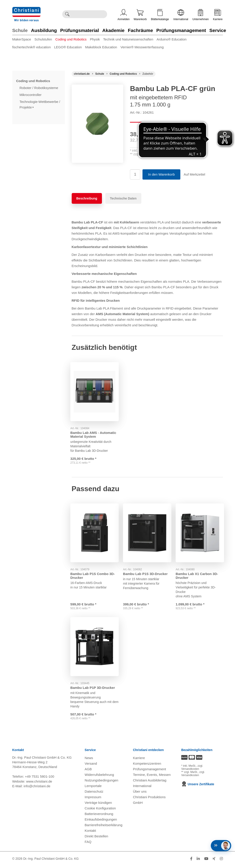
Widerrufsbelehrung (99, 777)
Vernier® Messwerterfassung (142, 47)
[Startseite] (82, 74)
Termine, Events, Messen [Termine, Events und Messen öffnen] (152, 777)
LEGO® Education (68, 47)
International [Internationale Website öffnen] (181, 15)
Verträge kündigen (98, 805)
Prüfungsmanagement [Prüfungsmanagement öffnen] (149, 771)
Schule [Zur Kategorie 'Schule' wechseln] (20, 30)
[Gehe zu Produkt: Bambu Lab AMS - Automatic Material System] (95, 390)
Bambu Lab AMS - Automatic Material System (95, 431)
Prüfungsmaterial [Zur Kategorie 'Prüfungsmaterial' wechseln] (80, 30)
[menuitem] (23, 40)
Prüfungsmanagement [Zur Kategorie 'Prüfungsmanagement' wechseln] (181, 30)
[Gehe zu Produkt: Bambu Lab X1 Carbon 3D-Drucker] (200, 532)
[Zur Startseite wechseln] (26, 10)
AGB (88, 771)
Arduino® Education (172, 39)
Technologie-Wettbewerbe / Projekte (40, 104)
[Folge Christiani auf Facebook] (191, 861)
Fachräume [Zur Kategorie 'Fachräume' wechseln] (140, 30)
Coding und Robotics (71, 39)
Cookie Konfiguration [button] (100, 810)
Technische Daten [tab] (123, 198)
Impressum (93, 799)
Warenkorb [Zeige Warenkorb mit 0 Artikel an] (140, 15)
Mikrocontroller (31, 95)
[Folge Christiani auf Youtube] (206, 861)
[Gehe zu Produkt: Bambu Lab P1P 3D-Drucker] (95, 646)
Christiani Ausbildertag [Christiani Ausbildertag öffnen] (150, 782)
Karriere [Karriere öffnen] (218, 15)
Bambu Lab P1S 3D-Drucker (147, 571)
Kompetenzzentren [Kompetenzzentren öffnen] (147, 765)
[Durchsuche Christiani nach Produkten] (89, 14)
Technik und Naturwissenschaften (128, 39)
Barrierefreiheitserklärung (103, 827)
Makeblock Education (101, 47)
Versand (91, 765)
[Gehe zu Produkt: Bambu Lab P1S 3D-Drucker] (147, 532)
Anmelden (124, 15)
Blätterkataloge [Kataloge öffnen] (160, 15)
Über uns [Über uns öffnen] (140, 793)
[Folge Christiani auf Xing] (214, 861)
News (89, 760)
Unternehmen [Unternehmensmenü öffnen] (201, 15)
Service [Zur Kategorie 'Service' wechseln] (218, 30)
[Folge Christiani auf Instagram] (221, 861)
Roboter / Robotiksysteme (39, 88)
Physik (95, 39)
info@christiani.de (37, 788)
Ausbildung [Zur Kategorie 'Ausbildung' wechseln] (44, 30)
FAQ (88, 844)
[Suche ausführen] (67, 14)
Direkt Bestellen (96, 838)
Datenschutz (94, 793)
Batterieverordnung (99, 816)
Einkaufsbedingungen (101, 821)
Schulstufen (43, 39)
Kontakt (90, 833)
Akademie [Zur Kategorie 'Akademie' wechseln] (113, 30)
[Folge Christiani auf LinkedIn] (198, 861)
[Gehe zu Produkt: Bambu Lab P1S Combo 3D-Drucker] (95, 532)
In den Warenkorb (161, 174)
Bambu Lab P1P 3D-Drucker (94, 686)
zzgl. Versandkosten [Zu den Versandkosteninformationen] (192, 770)
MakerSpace (22, 39)
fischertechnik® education (32, 47)
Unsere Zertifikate (198, 786)
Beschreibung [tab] (87, 198)
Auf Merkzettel (194, 174)
